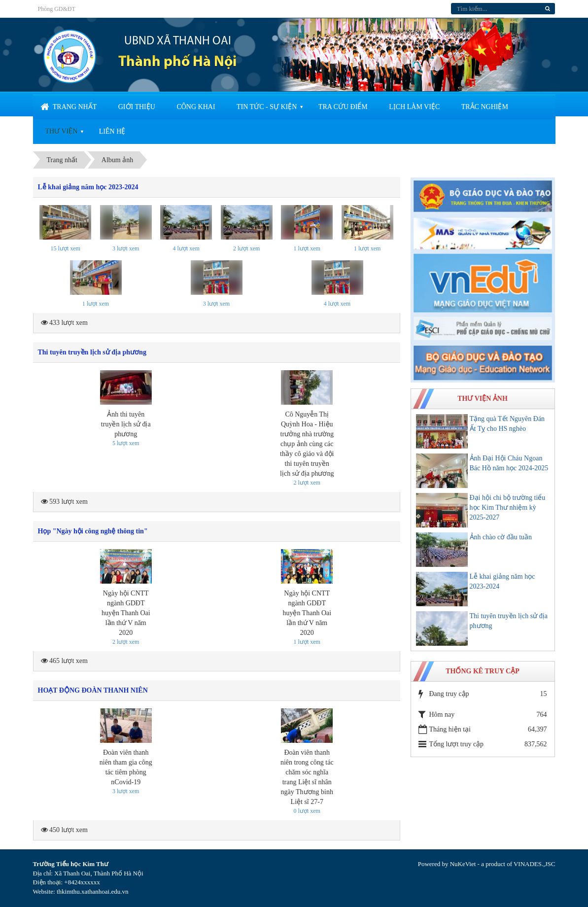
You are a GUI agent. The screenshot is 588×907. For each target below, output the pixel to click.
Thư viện (62, 131)
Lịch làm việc (414, 107)
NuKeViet (463, 864)
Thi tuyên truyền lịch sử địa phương (92, 352)
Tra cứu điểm (343, 107)
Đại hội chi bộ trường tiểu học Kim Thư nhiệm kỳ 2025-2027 (508, 507)
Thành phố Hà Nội (177, 62)
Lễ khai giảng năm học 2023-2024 (88, 187)
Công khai (196, 107)
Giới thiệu (137, 107)
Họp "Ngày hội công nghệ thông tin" (93, 531)
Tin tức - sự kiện (267, 107)
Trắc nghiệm (485, 107)
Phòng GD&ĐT (57, 9)
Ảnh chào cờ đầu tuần (501, 537)
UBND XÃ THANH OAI (178, 41)
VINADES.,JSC (535, 864)
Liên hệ (112, 131)
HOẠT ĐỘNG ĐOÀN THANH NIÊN (93, 690)
